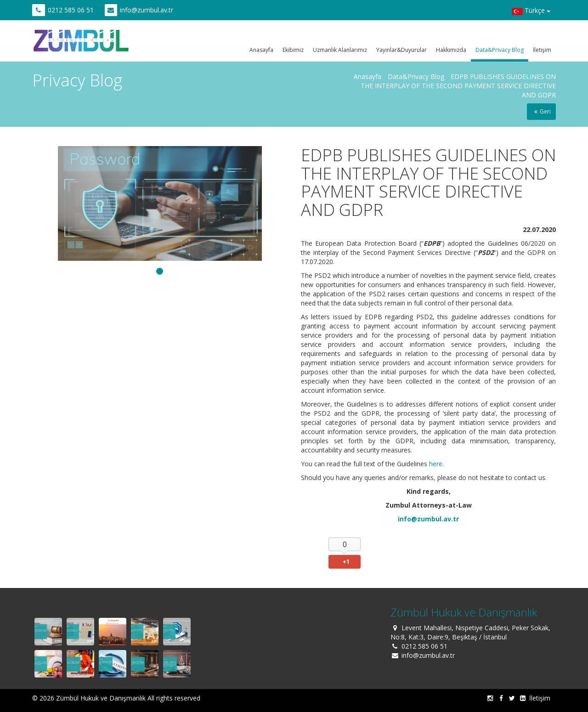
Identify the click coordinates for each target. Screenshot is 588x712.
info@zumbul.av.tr (147, 10)
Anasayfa (261, 50)
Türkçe (531, 11)
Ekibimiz (293, 50)
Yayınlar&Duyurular (401, 50)
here (436, 464)
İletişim (542, 50)
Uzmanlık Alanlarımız (340, 50)
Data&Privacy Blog (500, 50)
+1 (346, 562)
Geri (541, 111)
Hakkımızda (451, 50)
